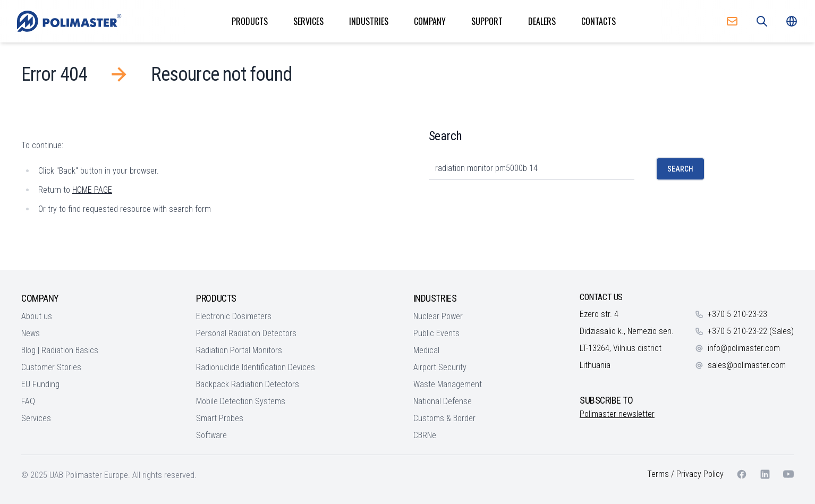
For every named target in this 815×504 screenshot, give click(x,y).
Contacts (598, 21)
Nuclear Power (438, 316)
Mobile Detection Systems (241, 401)
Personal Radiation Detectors (246, 333)
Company (430, 21)
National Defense (443, 401)
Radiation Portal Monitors (239, 350)
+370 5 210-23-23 (737, 314)
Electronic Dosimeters (234, 316)
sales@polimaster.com (747, 365)
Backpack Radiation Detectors (248, 384)
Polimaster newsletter (617, 414)
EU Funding (40, 384)
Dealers (542, 21)
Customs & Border (444, 418)
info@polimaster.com (744, 348)
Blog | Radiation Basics (60, 350)
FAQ (28, 401)
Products (250, 21)
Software (211, 435)
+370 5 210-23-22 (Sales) (751, 331)
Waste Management (448, 384)
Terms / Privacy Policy (685, 474)
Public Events (436, 333)
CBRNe (425, 435)
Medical (426, 350)
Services (308, 21)
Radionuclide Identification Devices (256, 367)
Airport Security (440, 367)
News (31, 333)
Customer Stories (51, 367)
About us (37, 316)
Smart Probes (220, 418)
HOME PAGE (92, 190)
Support (487, 21)
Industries (369, 21)
